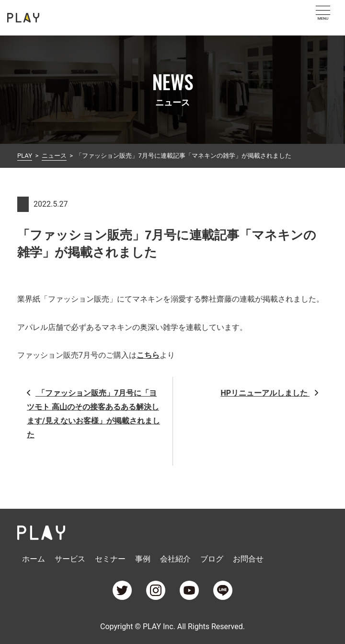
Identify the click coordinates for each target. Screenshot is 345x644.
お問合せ (248, 559)
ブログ (212, 559)
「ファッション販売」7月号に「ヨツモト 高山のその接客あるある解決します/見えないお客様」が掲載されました (93, 414)
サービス (70, 559)
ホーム (34, 559)
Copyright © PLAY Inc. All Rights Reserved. (172, 626)
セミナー (110, 559)
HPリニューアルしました (269, 393)
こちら (148, 355)
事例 (143, 559)
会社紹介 (175, 559)
